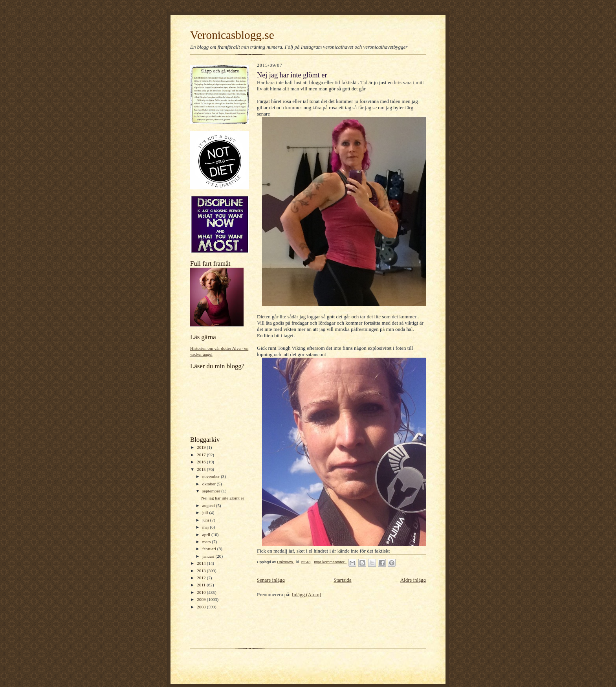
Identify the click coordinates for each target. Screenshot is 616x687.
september (212, 491)
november (212, 476)
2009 (202, 599)
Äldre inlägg (413, 580)
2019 (202, 447)
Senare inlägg (271, 580)
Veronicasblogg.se (232, 35)
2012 (202, 578)
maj (206, 527)
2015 (202, 469)
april (207, 535)
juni (206, 520)
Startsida (343, 580)
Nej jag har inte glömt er (223, 498)
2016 (202, 462)
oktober (210, 484)
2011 (202, 585)
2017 (202, 455)
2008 (202, 607)
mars (207, 542)
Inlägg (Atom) (307, 594)
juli (206, 512)
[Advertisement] (303, 622)
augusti (209, 505)
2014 (202, 563)
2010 (202, 592)
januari (209, 556)
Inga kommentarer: (330, 562)
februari (210, 549)
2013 (202, 571)
